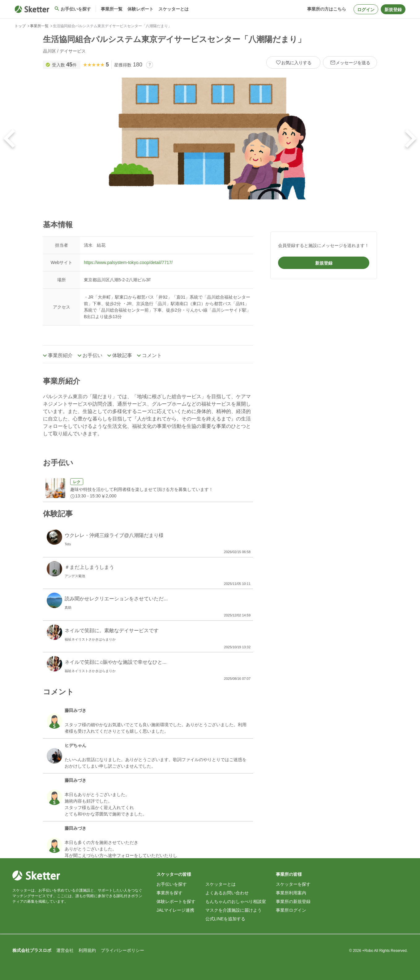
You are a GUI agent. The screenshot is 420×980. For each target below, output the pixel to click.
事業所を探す (169, 893)
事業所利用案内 (291, 893)
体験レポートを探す (176, 901)
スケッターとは (221, 884)
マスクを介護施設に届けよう (234, 910)
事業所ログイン (291, 910)
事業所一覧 (39, 26)
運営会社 (65, 950)
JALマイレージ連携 (175, 910)
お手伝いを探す (172, 884)
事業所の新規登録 (293, 901)
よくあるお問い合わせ (227, 893)
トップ (20, 26)
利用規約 (87, 950)
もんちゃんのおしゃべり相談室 (236, 901)
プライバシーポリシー (122, 950)
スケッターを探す (293, 884)
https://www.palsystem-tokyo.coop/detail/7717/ (128, 262)
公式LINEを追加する (225, 919)
